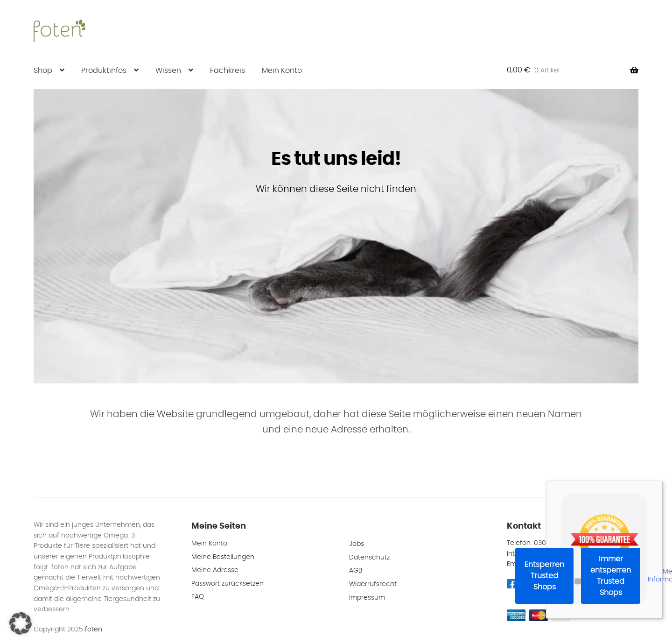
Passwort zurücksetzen (227, 584)
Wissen (168, 71)
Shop (43, 71)
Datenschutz (369, 558)
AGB (356, 571)
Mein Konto (282, 71)
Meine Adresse (215, 570)
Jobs (357, 544)
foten (94, 630)
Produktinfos (104, 71)
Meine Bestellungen (223, 557)
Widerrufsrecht (373, 584)
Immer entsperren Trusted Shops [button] (611, 576)
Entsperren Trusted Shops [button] (544, 576)
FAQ (198, 597)
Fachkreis (227, 71)
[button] (21, 623)
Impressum (367, 598)
